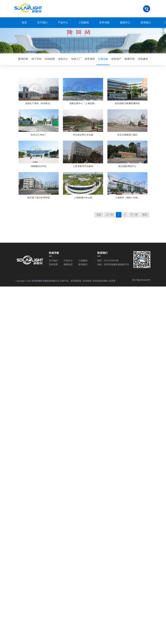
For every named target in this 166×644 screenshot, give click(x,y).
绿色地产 (116, 59)
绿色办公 (63, 59)
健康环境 (130, 59)
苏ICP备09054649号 (141, 280)
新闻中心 (125, 23)
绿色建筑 (143, 59)
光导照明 (87, 281)
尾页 (145, 215)
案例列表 (23, 59)
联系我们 (146, 23)
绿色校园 (50, 59)
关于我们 (42, 23)
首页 (24, 23)
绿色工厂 (76, 59)
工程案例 (84, 23)
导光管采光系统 (100, 281)
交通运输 (103, 59)
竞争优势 (104, 23)
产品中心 (63, 23)
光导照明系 (76, 281)
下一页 (134, 215)
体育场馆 (90, 59)
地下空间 (36, 59)
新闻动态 (68, 264)
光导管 (112, 281)
